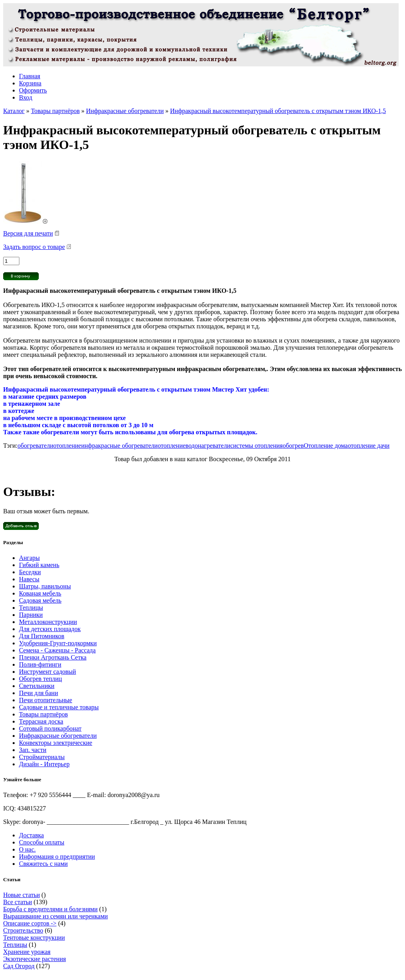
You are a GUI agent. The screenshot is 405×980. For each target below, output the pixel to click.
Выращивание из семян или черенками (56, 916)
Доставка (31, 835)
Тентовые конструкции (34, 938)
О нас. (27, 849)
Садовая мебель (40, 600)
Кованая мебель (40, 593)
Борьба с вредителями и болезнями (50, 909)
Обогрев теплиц (41, 679)
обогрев (293, 446)
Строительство (23, 930)
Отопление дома (326, 446)
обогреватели (35, 446)
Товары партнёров (55, 111)
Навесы (29, 579)
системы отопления (256, 446)
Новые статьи (22, 895)
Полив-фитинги (40, 664)
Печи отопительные (45, 700)
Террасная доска (41, 721)
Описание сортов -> (30, 923)
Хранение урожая (27, 952)
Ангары (29, 558)
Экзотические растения (35, 959)
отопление (67, 446)
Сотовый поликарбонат (50, 728)
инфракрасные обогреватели (119, 446)
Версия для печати (28, 233)
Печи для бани (39, 693)
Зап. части (33, 750)
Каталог (14, 111)
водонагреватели (208, 446)
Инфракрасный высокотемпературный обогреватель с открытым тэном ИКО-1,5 (278, 111)
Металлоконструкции (48, 622)
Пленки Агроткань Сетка (53, 657)
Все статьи (18, 902)
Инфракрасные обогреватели (125, 111)
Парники (31, 615)
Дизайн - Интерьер (44, 764)
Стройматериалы (42, 757)
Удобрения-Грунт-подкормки (58, 643)
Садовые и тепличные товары (59, 707)
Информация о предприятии (57, 857)
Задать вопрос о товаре (34, 247)
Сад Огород (19, 966)
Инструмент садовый (47, 672)
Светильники (37, 686)
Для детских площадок (50, 629)
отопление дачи (369, 446)
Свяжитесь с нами (43, 864)
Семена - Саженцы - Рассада (57, 650)
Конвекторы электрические (56, 743)
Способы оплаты (42, 842)
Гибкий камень (39, 565)
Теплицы (31, 608)
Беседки (30, 572)
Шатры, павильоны (45, 586)
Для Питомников (42, 636)
